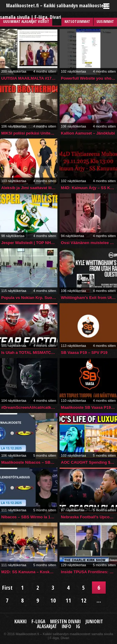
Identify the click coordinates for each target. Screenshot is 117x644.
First (7, 587)
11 (68, 600)
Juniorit (94, 622)
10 (53, 600)
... (99, 600)
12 (84, 600)
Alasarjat (47, 626)
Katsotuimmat (77, 22)
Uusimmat (105, 22)
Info (66, 626)
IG (78, 626)
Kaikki (20, 622)
